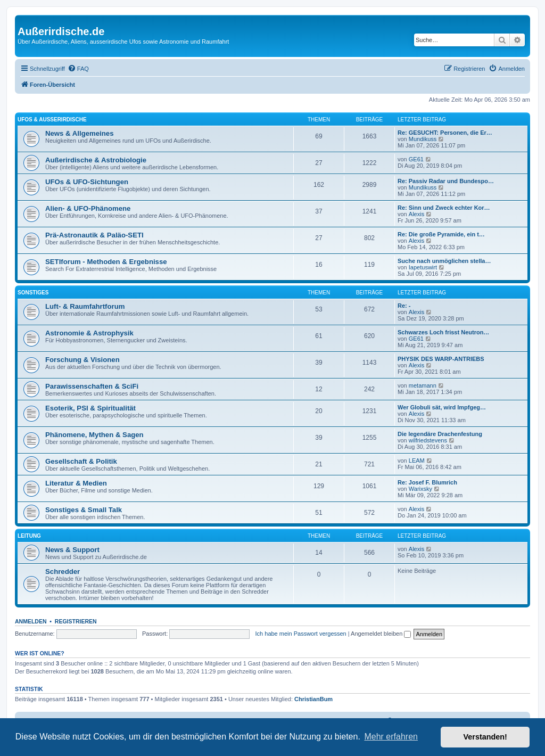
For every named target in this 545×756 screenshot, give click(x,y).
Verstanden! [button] (485, 737)
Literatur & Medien (76, 483)
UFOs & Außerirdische (52, 120)
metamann (423, 385)
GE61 (416, 159)
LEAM (417, 461)
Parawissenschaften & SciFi (92, 386)
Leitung (29, 536)
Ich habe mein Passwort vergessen (301, 634)
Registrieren (76, 621)
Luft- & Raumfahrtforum (85, 306)
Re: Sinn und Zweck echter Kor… (444, 208)
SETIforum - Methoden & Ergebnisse (106, 262)
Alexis (416, 214)
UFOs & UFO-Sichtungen (87, 182)
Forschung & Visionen (82, 360)
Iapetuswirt (423, 267)
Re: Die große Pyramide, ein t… (441, 234)
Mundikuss (423, 139)
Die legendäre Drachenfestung (440, 434)
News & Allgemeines (80, 133)
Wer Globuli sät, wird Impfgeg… (442, 407)
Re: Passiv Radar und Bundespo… (446, 181)
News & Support (72, 550)
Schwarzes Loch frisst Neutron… (443, 332)
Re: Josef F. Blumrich (427, 482)
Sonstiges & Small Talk (84, 510)
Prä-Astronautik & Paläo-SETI (94, 235)
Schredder (63, 572)
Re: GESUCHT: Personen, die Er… (445, 133)
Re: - (404, 306)
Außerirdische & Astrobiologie (96, 160)
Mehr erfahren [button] (391, 737)
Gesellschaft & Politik (81, 461)
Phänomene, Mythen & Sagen (94, 435)
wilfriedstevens (428, 440)
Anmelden (31, 621)
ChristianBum (313, 699)
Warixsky (420, 489)
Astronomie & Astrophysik (89, 333)
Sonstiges (33, 293)
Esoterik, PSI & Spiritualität (90, 408)
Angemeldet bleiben (381, 634)
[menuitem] (78, 69)
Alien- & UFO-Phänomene (88, 208)
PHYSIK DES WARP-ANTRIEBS (441, 359)
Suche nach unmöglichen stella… (444, 261)
